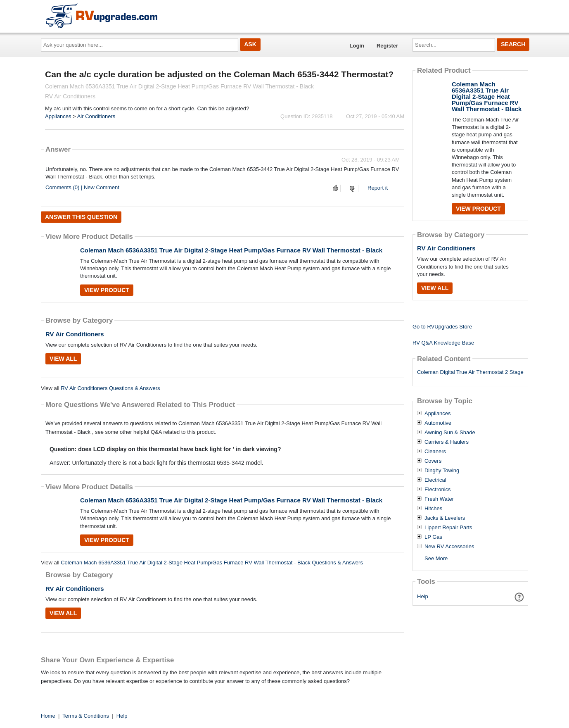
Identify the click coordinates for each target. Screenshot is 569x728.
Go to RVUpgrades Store (442, 327)
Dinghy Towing (442, 471)
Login (357, 46)
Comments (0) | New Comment (82, 187)
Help (423, 596)
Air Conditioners (96, 116)
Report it (378, 188)
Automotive (438, 423)
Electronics (438, 490)
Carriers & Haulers (447, 442)
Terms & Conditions (86, 716)
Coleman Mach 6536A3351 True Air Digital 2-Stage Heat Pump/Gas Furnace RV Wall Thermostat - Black (231, 250)
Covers (433, 461)
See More (436, 558)
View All (63, 359)
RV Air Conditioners (75, 334)
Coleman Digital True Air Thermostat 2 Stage (470, 372)
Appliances (58, 116)
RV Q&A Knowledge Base (443, 343)
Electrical (435, 480)
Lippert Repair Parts (448, 528)
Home (48, 716)
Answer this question (81, 217)
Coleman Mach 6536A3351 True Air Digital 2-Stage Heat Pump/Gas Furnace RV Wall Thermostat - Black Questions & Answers (212, 563)
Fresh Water (439, 499)
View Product (107, 290)
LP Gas (433, 537)
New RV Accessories (449, 547)
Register (387, 46)
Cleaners (435, 452)
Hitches (433, 509)
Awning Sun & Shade (450, 433)
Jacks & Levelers (445, 518)
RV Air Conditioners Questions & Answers (110, 388)
